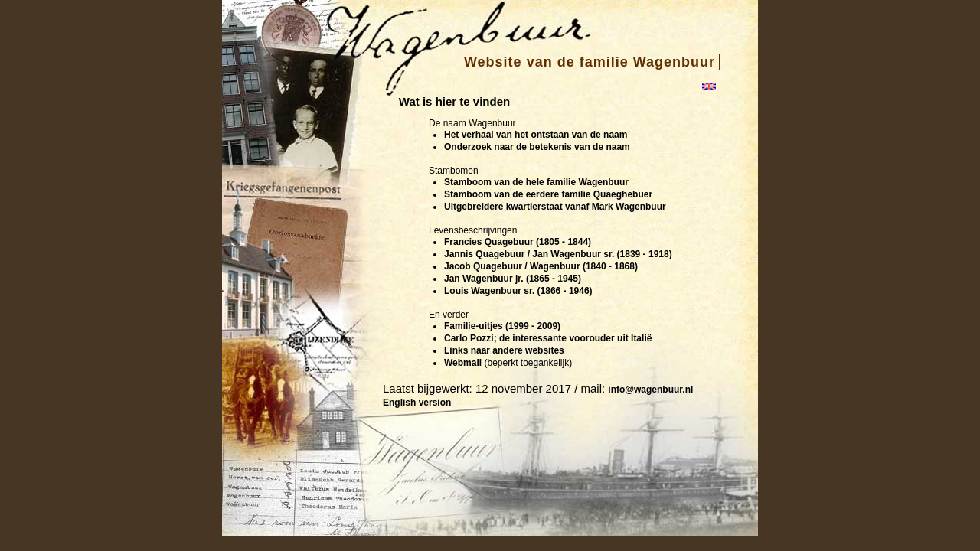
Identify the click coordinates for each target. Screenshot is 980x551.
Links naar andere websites (504, 350)
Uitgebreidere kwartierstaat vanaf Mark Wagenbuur (555, 207)
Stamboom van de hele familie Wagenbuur (536, 182)
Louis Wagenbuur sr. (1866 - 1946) (518, 291)
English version (417, 403)
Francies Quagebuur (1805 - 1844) (518, 242)
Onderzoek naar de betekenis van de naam (537, 147)
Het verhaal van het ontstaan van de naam (536, 135)
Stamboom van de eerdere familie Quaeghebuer (548, 194)
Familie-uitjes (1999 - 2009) (502, 326)
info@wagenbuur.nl (650, 390)
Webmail (463, 363)
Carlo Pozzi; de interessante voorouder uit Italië (548, 338)
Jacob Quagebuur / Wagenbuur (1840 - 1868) (541, 266)
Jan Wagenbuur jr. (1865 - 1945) (513, 279)
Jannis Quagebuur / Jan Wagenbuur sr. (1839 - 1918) (558, 254)
